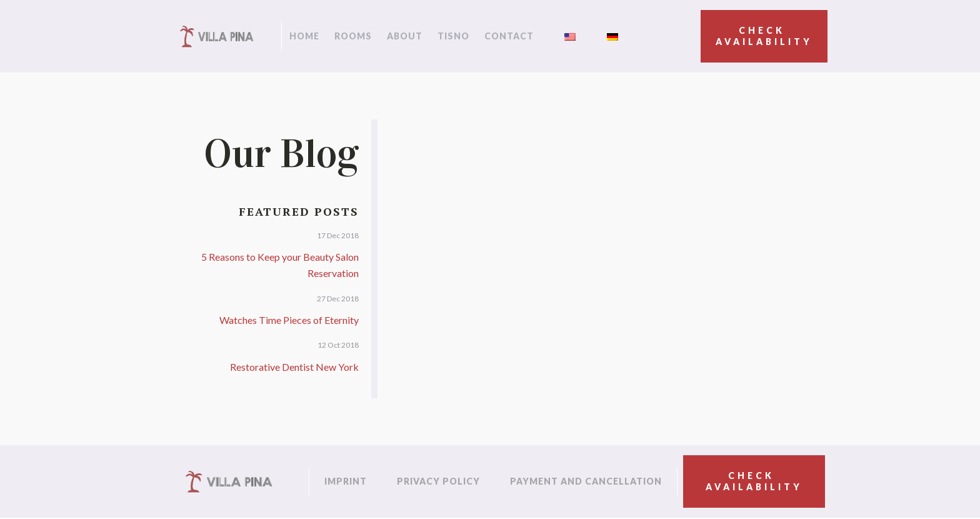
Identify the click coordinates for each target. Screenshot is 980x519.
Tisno (453, 36)
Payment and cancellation (586, 481)
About (405, 36)
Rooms (353, 36)
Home (304, 36)
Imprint (346, 481)
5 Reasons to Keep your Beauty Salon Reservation (280, 265)
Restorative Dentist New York (294, 367)
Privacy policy (438, 481)
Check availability (764, 36)
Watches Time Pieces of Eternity (289, 320)
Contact (509, 36)
